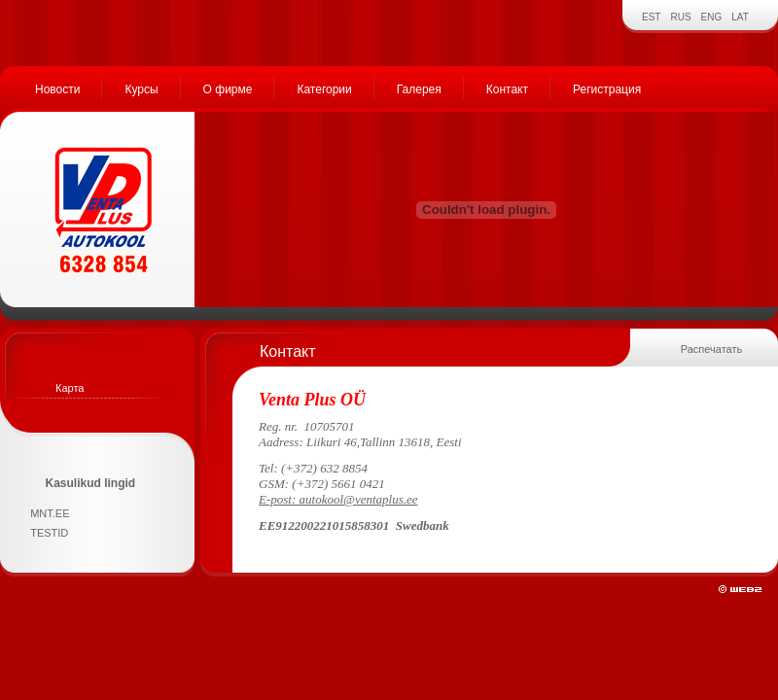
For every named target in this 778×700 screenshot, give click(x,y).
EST (651, 17)
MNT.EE (50, 513)
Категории (324, 89)
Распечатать (711, 349)
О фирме (228, 89)
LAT (740, 17)
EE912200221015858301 (324, 525)
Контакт (507, 89)
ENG (712, 17)
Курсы (141, 89)
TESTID (49, 533)
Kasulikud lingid (91, 483)
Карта (70, 388)
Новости (57, 89)
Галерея (419, 89)
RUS (680, 17)
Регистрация (607, 89)
